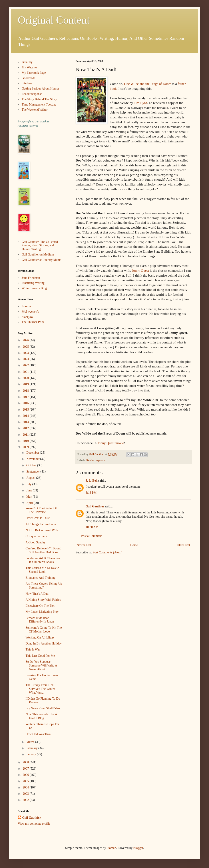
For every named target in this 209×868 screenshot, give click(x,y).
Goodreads (29, 78)
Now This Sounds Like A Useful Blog (41, 716)
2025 (26, 347)
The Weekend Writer (35, 110)
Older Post (184, 545)
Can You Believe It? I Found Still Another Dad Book (43, 550)
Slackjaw (27, 317)
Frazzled (27, 306)
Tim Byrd (141, 103)
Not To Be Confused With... (43, 530)
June (29, 490)
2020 (26, 378)
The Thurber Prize (33, 322)
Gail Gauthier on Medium (38, 254)
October (32, 465)
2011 (26, 435)
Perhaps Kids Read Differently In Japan (40, 620)
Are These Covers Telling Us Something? (44, 586)
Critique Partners (36, 536)
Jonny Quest (140, 270)
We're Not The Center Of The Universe (41, 510)
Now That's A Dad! (38, 594)
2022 (26, 365)
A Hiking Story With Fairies (43, 600)
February (32, 748)
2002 (26, 800)
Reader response (95, 460)
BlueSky (27, 62)
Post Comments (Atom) (108, 552)
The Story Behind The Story (39, 99)
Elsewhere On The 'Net (40, 606)
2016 (26, 403)
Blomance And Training (41, 578)
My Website (29, 67)
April (30, 503)
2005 (26, 781)
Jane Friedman (31, 278)
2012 (26, 428)
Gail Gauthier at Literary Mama (42, 260)
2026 (26, 340)
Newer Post (84, 545)
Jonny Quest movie (111, 443)
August (31, 478)
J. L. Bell (92, 481)
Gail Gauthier (95, 506)
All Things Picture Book (41, 524)
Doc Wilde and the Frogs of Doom (148, 84)
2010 (26, 441)
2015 (26, 410)
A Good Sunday (35, 542)
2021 (26, 372)
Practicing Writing (33, 283)
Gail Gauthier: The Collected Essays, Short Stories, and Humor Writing (40, 246)
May (29, 497)
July (29, 484)
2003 (26, 794)
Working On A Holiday (40, 638)
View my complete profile (34, 824)
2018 (26, 391)
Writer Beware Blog (34, 288)
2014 (26, 416)
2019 (26, 384)
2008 (26, 762)
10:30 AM (92, 527)
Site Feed (28, 83)
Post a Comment (91, 536)
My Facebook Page (34, 73)
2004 (26, 787)
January (31, 754)
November (33, 459)
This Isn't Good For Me (40, 656)
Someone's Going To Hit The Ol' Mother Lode (44, 630)
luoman (111, 848)
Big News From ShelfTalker (43, 708)
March (31, 742)
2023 (26, 359)
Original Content (54, 20)
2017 (26, 397)
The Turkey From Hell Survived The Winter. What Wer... (41, 689)
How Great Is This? (38, 518)
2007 (26, 769)
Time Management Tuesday (39, 105)
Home (134, 545)
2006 (26, 775)
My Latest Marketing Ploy (42, 612)
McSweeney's (30, 312)
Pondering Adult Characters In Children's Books (43, 560)
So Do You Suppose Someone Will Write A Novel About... (41, 665)
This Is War (33, 650)
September (33, 472)
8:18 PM (91, 493)
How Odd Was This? (38, 734)
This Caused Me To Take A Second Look (42, 570)
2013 (26, 422)
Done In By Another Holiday (44, 644)
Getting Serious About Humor (40, 89)
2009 (26, 447)
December (33, 453)
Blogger (138, 848)
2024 (26, 353)
